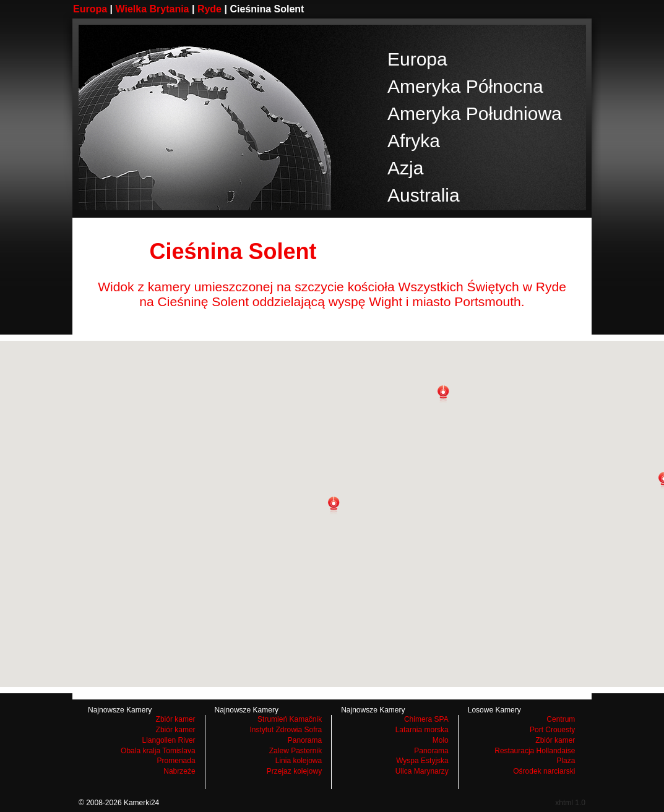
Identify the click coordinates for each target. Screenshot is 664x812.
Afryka (414, 141)
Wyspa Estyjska (422, 761)
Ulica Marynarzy (422, 771)
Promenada (176, 761)
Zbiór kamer (176, 719)
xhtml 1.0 (570, 803)
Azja (405, 168)
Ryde (209, 9)
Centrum (561, 719)
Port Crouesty (552, 730)
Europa (90, 9)
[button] (334, 505)
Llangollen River (169, 740)
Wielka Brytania (153, 9)
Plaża (566, 761)
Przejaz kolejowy (294, 771)
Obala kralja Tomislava (158, 751)
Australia (424, 195)
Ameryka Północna (465, 86)
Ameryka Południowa (475, 113)
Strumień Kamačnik (290, 719)
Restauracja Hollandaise (535, 751)
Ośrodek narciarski (544, 771)
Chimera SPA (426, 719)
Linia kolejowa (299, 761)
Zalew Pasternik (295, 751)
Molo (441, 740)
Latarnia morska (422, 730)
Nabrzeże (179, 771)
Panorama (305, 740)
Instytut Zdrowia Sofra (286, 730)
